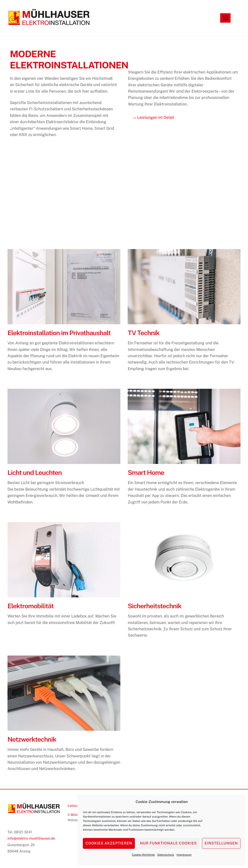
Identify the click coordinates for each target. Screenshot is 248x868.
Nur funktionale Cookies (168, 843)
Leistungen (77, 806)
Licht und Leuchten (35, 473)
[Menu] (226, 18)
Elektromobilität (31, 606)
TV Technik (143, 333)
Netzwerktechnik (32, 740)
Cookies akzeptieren (109, 843)
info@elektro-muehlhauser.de (31, 839)
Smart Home (146, 473)
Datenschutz (166, 855)
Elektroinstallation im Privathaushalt (59, 333)
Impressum (184, 855)
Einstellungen (221, 843)
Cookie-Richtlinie (143, 855)
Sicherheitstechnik (155, 606)
